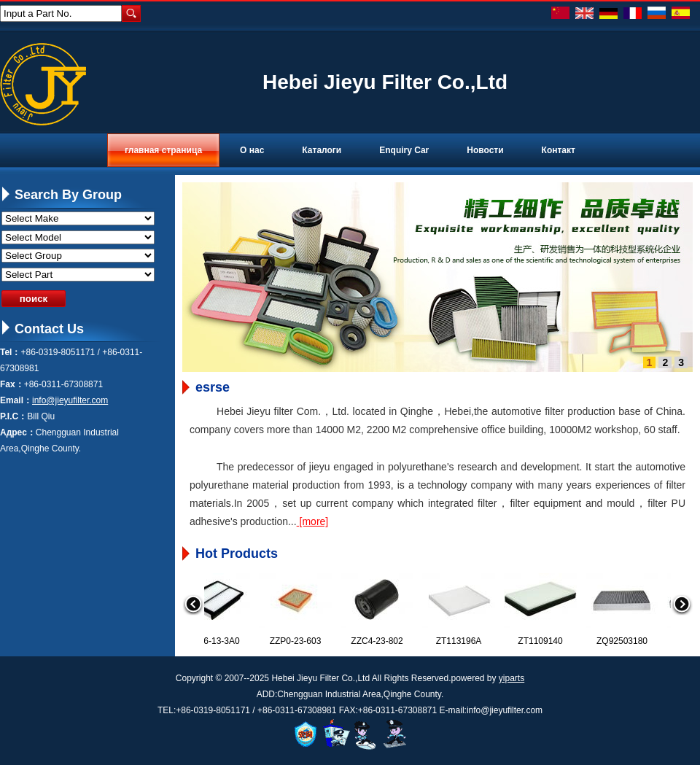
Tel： (10, 352)
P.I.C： (13, 416)
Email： (16, 400)
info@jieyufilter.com (70, 400)
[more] (313, 521)
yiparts (512, 678)
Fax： (12, 384)
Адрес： (18, 432)
